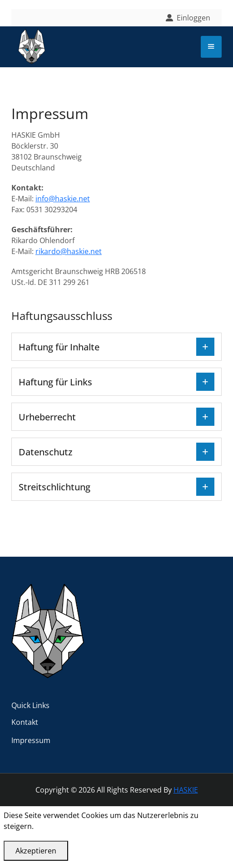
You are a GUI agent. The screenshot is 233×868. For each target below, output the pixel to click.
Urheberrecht (47, 417)
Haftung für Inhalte (59, 347)
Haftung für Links (55, 382)
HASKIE (186, 790)
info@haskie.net (63, 199)
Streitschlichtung (55, 487)
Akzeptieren (36, 851)
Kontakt (25, 722)
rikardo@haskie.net (69, 251)
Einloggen (193, 18)
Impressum (31, 740)
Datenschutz (45, 452)
